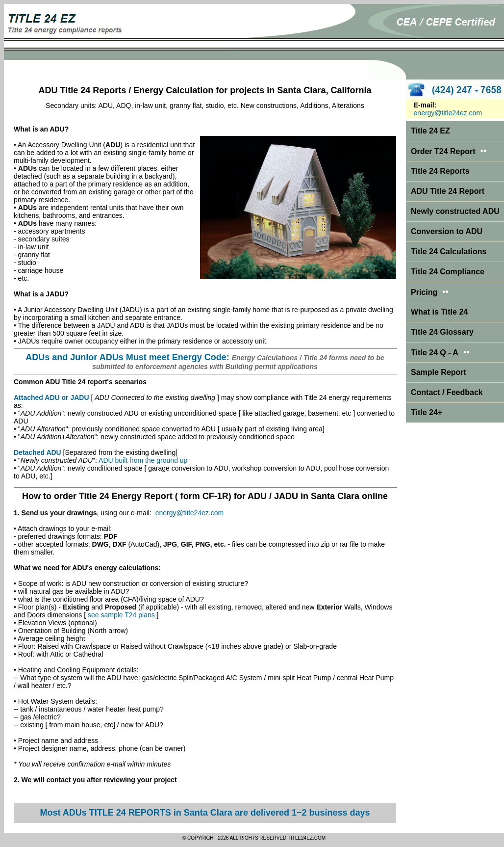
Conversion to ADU (447, 231)
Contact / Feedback (447, 392)
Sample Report (439, 372)
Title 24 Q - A (440, 353)
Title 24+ (427, 412)
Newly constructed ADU (455, 211)
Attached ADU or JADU (51, 397)
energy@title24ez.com (190, 513)
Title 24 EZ (430, 131)
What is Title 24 (439, 312)
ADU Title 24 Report (448, 191)
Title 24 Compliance (448, 272)
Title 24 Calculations (449, 251)
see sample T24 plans (121, 615)
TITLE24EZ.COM (307, 838)
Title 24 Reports (440, 171)
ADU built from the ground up (143, 460)
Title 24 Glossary (442, 332)
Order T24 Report (443, 151)
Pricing (424, 292)
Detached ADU (38, 452)
